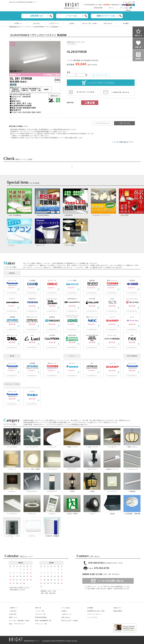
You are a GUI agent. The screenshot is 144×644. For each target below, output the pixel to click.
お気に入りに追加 (100, 75)
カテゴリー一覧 (40, 614)
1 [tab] (72, 167)
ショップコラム (92, 617)
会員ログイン (118, 608)
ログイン (111, 8)
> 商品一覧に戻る (124, 123)
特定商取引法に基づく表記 (96, 611)
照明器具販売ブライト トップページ (20, 27)
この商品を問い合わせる (120, 92)
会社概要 (126, 23)
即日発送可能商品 (41, 617)
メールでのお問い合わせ (111, 581)
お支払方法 (13, 614)
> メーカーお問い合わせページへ (123, 142)
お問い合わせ (108, 23)
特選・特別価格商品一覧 (43, 621)
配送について (13, 617)
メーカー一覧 (40, 611)
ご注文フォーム (54, 23)
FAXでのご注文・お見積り (90, 23)
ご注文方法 (36, 23)
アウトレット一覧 (41, 624)
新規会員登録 (98, 8)
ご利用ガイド (18, 23)
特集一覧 (38, 608)
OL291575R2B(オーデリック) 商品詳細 (46, 27)
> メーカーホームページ (103, 123)
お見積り (72, 23)
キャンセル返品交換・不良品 (19, 621)
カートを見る (124, 8)
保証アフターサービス (17, 624)
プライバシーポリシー (95, 614)
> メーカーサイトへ (12, 293)
